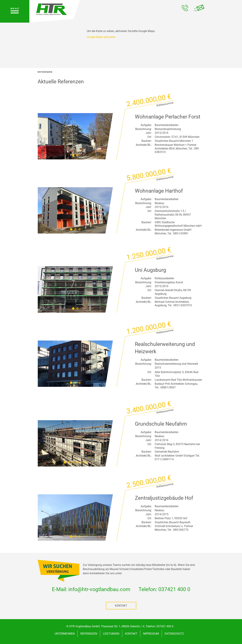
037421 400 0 (174, 589)
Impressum (151, 634)
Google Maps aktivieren (101, 37)
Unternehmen (65, 634)
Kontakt (121, 606)
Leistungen (111, 634)
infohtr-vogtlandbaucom (99, 589)
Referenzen (89, 634)
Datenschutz (174, 634)
